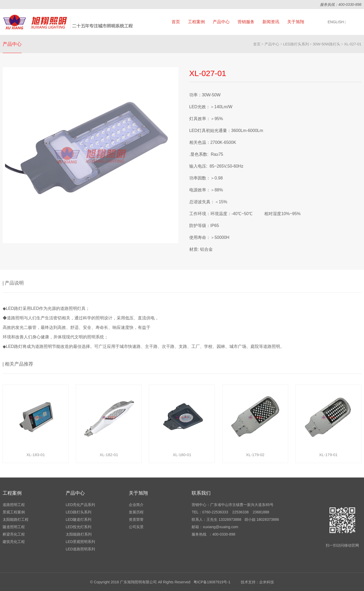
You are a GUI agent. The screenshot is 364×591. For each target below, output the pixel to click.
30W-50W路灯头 (327, 44)
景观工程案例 (14, 512)
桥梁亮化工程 (14, 534)
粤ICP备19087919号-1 (212, 582)
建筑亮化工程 (14, 542)
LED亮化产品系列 (80, 505)
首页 (176, 22)
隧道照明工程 (14, 527)
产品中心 (221, 22)
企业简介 (136, 505)
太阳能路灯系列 (79, 534)
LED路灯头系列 (296, 44)
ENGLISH (337, 22)
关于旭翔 (296, 22)
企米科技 (267, 582)
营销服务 (246, 22)
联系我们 (201, 493)
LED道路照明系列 (80, 549)
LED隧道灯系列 (79, 519)
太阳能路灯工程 (16, 519)
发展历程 (136, 512)
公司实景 (136, 527)
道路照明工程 (14, 505)
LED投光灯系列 (79, 527)
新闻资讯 (271, 22)
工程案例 (196, 22)
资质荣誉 (136, 519)
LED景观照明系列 (80, 542)
